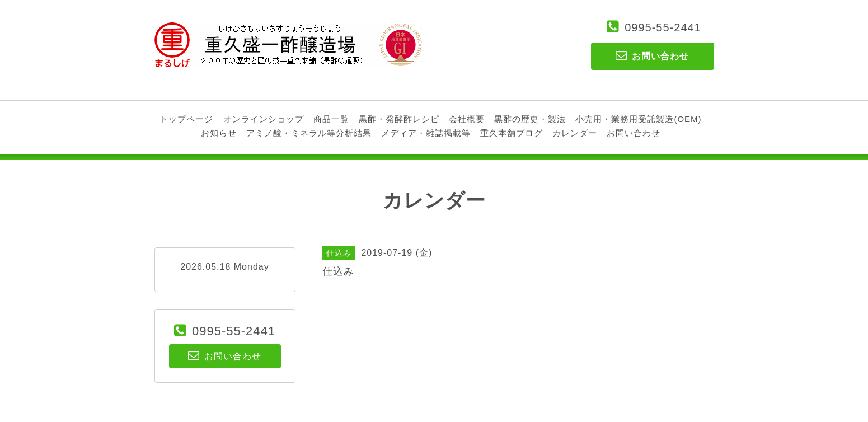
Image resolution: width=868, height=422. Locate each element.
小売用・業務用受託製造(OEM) (638, 119)
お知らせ (219, 133)
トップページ (186, 119)
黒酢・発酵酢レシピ (399, 119)
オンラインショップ (264, 119)
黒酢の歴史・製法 (530, 119)
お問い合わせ (634, 133)
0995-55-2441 (663, 27)
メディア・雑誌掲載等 (426, 133)
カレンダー (575, 133)
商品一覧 (331, 119)
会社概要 (467, 119)
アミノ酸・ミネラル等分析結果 (309, 133)
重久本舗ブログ (512, 133)
